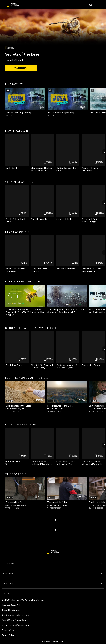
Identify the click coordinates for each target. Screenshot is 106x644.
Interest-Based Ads (11, 605)
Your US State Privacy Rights (15, 620)
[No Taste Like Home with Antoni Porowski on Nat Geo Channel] (93, 447)
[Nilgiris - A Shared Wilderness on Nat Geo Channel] (93, 153)
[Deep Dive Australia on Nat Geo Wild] (68, 253)
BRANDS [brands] (8, 573)
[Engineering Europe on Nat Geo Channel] (93, 349)
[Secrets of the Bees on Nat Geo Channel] (68, 203)
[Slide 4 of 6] (97, 68)
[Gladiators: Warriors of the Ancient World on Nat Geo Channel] (68, 350)
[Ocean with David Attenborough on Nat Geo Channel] (93, 204)
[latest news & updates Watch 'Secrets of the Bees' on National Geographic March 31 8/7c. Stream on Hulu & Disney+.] (25, 300)
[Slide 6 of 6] (100, 68)
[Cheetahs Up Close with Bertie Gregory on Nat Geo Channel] (42, 350)
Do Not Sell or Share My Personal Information (23, 600)
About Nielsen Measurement (16, 625)
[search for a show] (91, 5)
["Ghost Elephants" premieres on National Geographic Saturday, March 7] (67, 299)
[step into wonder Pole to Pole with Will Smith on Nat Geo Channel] (17, 204)
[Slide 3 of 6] (95, 68)
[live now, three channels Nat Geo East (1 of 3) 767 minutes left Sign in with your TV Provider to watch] (25, 102)
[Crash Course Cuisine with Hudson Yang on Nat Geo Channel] (68, 447)
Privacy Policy (8, 635)
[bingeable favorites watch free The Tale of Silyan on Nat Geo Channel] (17, 349)
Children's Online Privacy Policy (16, 615)
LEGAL (7, 594)
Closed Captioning (11, 610)
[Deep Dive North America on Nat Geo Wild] (42, 254)
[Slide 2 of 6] (93, 68)
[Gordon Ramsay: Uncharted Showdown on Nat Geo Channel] (42, 447)
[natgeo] (13, 5)
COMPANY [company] (9, 563)
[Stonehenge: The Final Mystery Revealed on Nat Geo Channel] (42, 153)
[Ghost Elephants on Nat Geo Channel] (42, 203)
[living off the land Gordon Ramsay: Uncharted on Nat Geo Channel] (17, 447)
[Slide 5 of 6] (99, 68)
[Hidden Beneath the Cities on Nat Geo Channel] (68, 153)
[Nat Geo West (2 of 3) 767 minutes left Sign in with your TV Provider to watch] (68, 102)
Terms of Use (8, 630)
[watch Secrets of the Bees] (21, 68)
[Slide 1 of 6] (91, 68)
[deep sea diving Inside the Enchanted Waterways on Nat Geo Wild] (17, 254)
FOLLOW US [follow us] (10, 584)
